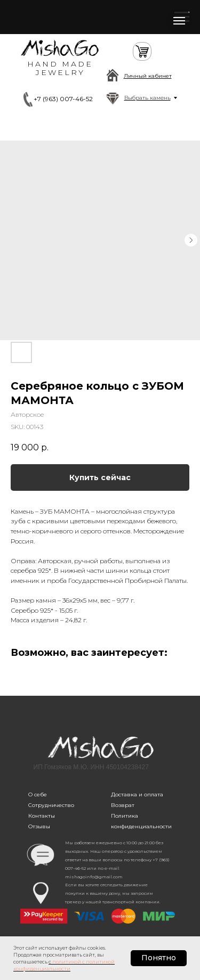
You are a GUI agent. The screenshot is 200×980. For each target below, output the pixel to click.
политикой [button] (67, 962)
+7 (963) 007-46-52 (63, 99)
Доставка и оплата (137, 794)
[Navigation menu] (179, 21)
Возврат (123, 805)
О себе (38, 794)
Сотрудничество (51, 805)
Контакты (42, 816)
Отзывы (39, 826)
